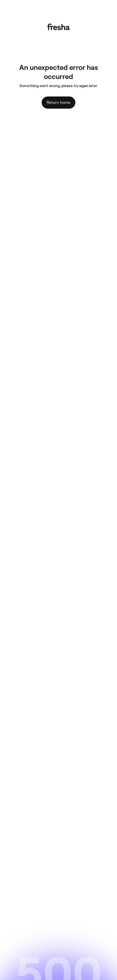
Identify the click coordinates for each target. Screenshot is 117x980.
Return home (58, 102)
